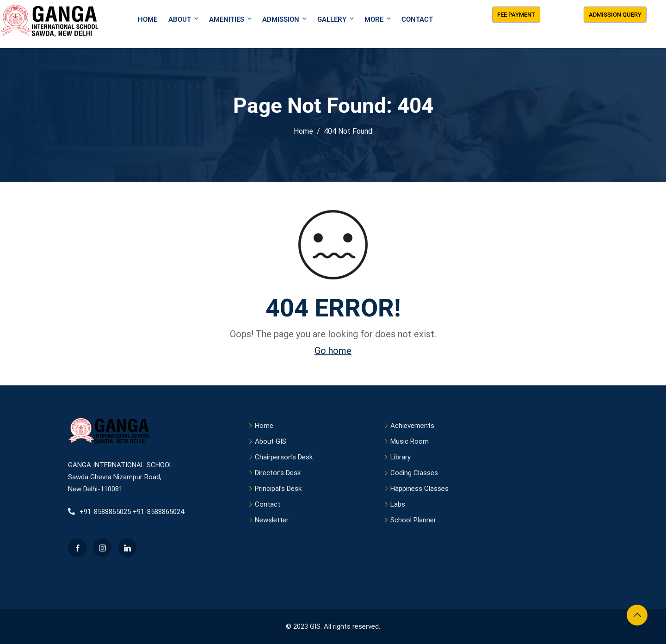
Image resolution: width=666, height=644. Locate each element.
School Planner (413, 520)
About (184, 19)
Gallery (336, 19)
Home (148, 19)
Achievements (412, 426)
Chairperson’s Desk (284, 457)
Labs (398, 504)
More (378, 19)
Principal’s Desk (278, 489)
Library (401, 457)
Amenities (231, 19)
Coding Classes (414, 473)
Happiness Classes (419, 489)
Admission (285, 19)
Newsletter (272, 520)
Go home (333, 351)
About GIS (271, 441)
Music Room (410, 441)
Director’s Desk (278, 473)
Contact (417, 19)
